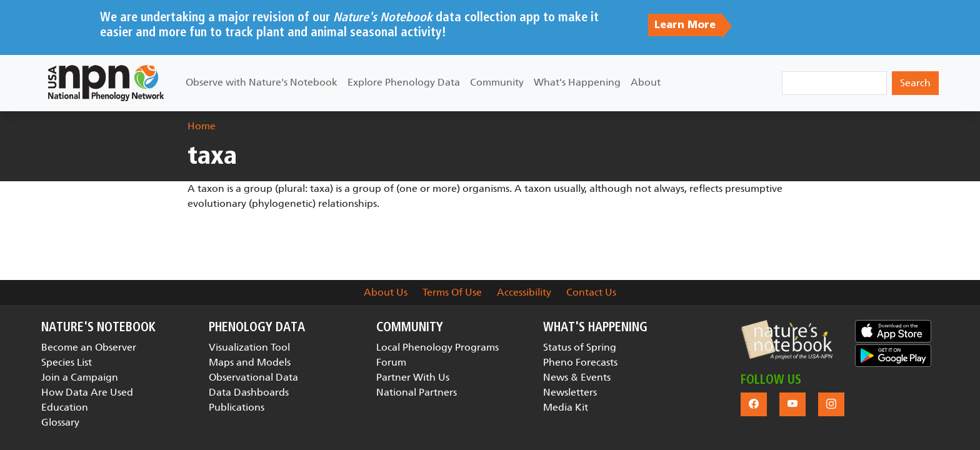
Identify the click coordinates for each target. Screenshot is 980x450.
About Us (386, 292)
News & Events (577, 377)
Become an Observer (89, 347)
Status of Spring (580, 347)
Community (497, 82)
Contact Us (591, 292)
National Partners (417, 392)
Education (65, 407)
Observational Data (253, 377)
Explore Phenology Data (404, 82)
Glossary (60, 422)
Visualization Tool (249, 347)
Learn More (685, 25)
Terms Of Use (452, 292)
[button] (787, 340)
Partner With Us (413, 377)
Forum (391, 362)
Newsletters (570, 392)
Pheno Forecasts (580, 362)
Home (202, 126)
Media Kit (566, 407)
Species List (67, 362)
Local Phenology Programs (437, 347)
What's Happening (577, 82)
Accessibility (524, 292)
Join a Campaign (80, 377)
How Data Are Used (87, 392)
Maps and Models (250, 362)
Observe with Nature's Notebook (262, 82)
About (646, 82)
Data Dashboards (249, 392)
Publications (237, 407)
